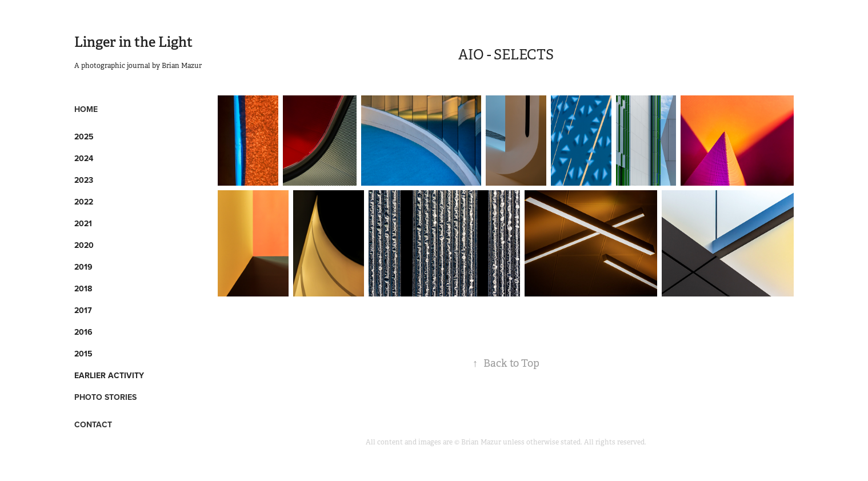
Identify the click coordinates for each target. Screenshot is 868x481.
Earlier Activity (109, 375)
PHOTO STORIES (105, 397)
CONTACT (93, 424)
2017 (83, 310)
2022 (84, 202)
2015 (83, 354)
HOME (86, 109)
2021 (83, 223)
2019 (83, 267)
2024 (84, 158)
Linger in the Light (133, 42)
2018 (83, 288)
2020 (84, 245)
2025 (84, 137)
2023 (84, 180)
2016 (83, 332)
